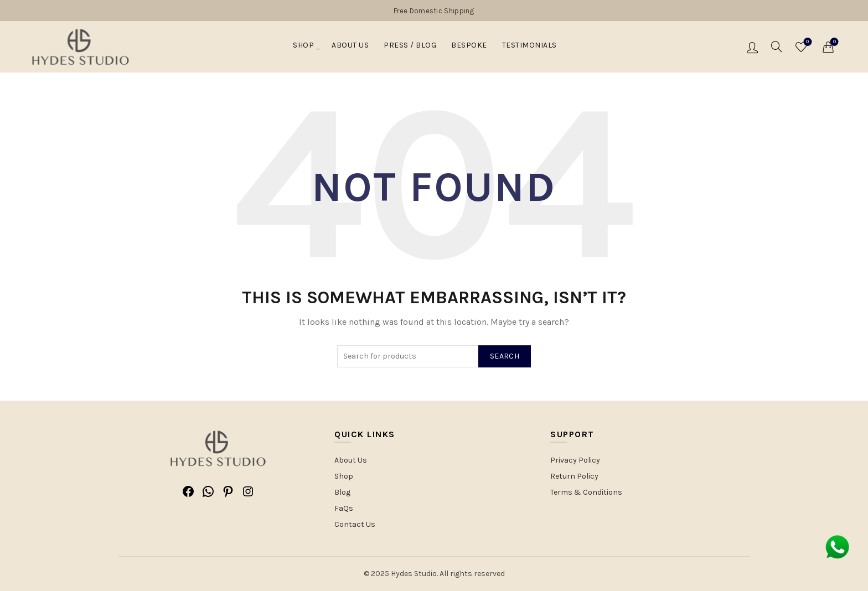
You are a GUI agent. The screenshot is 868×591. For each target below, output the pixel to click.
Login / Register (752, 47)
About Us (350, 48)
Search (505, 356)
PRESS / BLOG (410, 48)
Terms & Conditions (586, 492)
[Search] (777, 46)
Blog (342, 492)
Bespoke (469, 48)
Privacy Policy (575, 460)
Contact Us (355, 524)
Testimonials (529, 48)
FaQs (344, 508)
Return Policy (574, 476)
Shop (303, 48)
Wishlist (806, 42)
